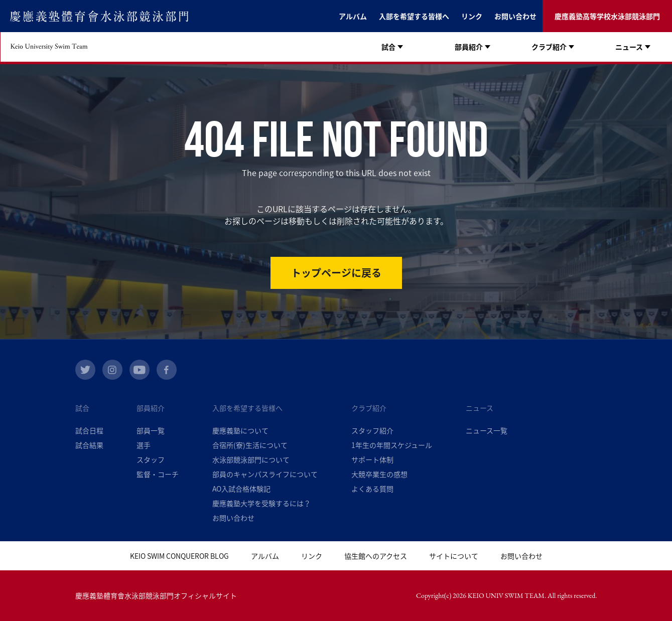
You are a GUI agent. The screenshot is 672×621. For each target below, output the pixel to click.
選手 (144, 445)
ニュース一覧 (487, 430)
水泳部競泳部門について (251, 459)
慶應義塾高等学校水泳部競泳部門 (607, 16)
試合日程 (89, 430)
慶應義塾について (240, 430)
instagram (112, 370)
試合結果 (89, 445)
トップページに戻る (336, 273)
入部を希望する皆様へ (414, 16)
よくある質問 (372, 489)
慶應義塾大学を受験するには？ (261, 503)
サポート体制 (372, 459)
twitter (85, 370)
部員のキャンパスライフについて (265, 474)
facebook (167, 370)
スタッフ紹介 (372, 430)
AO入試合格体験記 (241, 489)
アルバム (353, 16)
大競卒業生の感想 (379, 474)
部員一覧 (151, 430)
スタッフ (151, 459)
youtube (140, 370)
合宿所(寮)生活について (250, 445)
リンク (472, 16)
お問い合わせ (515, 16)
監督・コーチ (158, 474)
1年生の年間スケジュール (392, 445)
